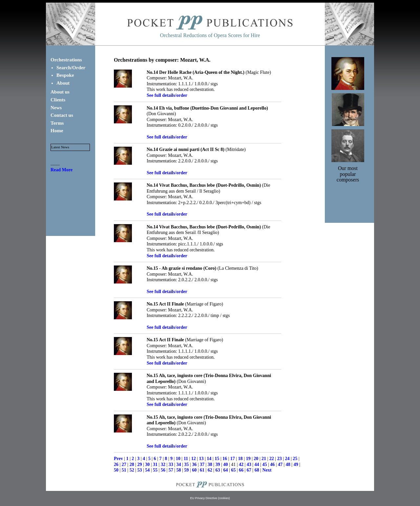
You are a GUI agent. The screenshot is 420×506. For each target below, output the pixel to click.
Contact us (62, 115)
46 (272, 464)
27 (124, 464)
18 (241, 459)
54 (147, 470)
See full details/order (167, 95)
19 (248, 459)
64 (225, 470)
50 (116, 470)
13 (201, 459)
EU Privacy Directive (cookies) (210, 498)
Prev (118, 459)
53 (139, 470)
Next (267, 470)
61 (202, 470)
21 (264, 459)
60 (194, 470)
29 (139, 464)
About (63, 83)
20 (256, 459)
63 (218, 470)
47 (280, 464)
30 (147, 464)
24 (287, 459)
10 (178, 459)
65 (233, 470)
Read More (62, 170)
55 (155, 470)
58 (179, 470)
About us (60, 92)
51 (124, 470)
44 (257, 464)
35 (186, 464)
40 (225, 464)
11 (186, 459)
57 (171, 470)
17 (233, 459)
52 (132, 470)
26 (116, 464)
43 (249, 464)
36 (194, 464)
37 (202, 464)
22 (272, 459)
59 (186, 470)
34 (179, 464)
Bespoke (65, 75)
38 (210, 464)
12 (194, 459)
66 (241, 470)
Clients (58, 100)
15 (217, 459)
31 (155, 464)
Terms (57, 123)
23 (280, 459)
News (56, 108)
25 (295, 459)
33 (171, 464)
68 (257, 470)
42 (241, 464)
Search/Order (71, 68)
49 (296, 464)
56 (163, 470)
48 (288, 464)
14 (209, 459)
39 (218, 464)
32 (163, 464)
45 (264, 464)
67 (249, 470)
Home (57, 131)
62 (210, 470)
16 (225, 459)
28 (132, 464)
